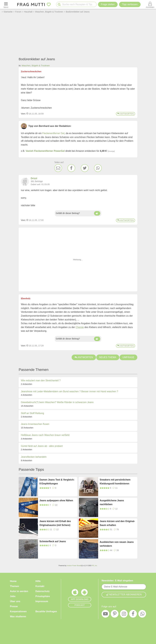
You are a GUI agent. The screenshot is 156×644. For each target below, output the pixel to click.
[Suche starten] (59, 5)
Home (13, 581)
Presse (14, 606)
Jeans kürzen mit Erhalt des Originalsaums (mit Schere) (55, 523)
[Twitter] (85, 168)
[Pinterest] (115, 614)
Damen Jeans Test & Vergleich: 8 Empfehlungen (57, 482)
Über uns (15, 601)
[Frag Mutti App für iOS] (75, 593)
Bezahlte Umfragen (46, 611)
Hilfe (38, 581)
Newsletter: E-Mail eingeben (117, 581)
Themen (14, 586)
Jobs (13, 596)
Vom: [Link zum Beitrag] (23, 114)
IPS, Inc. (95, 566)
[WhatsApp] (98, 168)
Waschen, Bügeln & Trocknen (36, 66)
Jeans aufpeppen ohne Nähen (56, 500)
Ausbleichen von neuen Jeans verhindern (117, 544)
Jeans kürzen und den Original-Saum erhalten (117, 523)
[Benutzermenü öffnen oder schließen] (150, 4)
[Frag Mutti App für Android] (84, 593)
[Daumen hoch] (97, 213)
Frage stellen (108, 4)
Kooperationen (18, 611)
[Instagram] (124, 614)
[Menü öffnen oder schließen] (6, 4)
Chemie (80, 327)
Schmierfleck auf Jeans (53, 541)
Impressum (42, 601)
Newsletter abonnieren (124, 595)
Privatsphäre (43, 596)
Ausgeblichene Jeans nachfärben (112, 502)
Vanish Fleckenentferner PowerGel (45, 151)
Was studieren (18, 616)
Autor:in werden (19, 591)
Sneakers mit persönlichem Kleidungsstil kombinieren (115, 482)
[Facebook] (71, 168)
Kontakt (40, 586)
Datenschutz (42, 591)
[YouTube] (105, 614)
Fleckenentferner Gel (53, 133)
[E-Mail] (58, 168)
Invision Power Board (74, 566)
